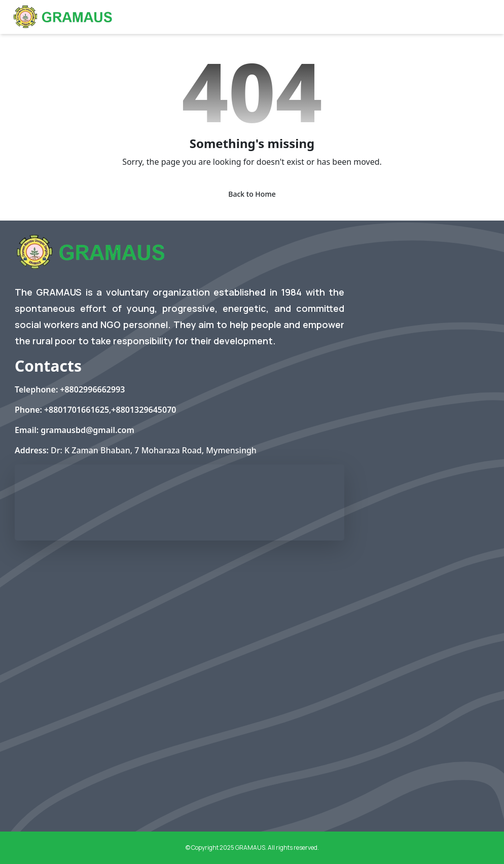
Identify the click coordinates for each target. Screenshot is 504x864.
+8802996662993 (92, 389)
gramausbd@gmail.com (87, 430)
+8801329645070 (143, 410)
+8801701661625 (77, 410)
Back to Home (252, 194)
